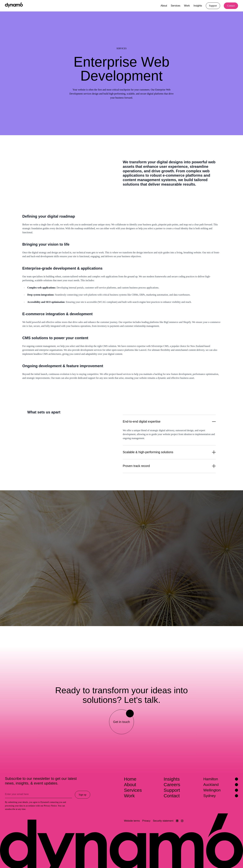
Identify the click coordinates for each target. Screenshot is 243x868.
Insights (198, 6)
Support (172, 790)
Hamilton (221, 779)
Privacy (146, 821)
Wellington (221, 790)
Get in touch (123, 717)
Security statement (163, 821)
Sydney (221, 796)
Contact (172, 796)
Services (176, 6)
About (164, 6)
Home (130, 779)
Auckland (221, 785)
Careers (172, 785)
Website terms (132, 821)
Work (187, 6)
